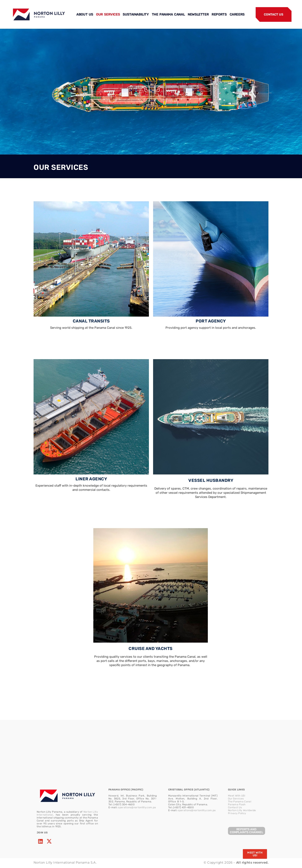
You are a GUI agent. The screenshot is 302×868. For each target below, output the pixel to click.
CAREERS (237, 14)
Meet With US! (237, 796)
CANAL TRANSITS (91, 321)
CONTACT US (273, 14)
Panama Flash (237, 804)
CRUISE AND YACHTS (151, 648)
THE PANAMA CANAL (168, 14)
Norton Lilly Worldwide (242, 810)
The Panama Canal (240, 802)
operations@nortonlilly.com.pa (137, 807)
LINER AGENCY (91, 479)
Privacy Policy (237, 813)
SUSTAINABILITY (136, 14)
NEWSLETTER (198, 14)
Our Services (236, 799)
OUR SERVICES (108, 14)
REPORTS (219, 14)
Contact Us (235, 807)
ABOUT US (85, 14)
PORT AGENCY (211, 321)
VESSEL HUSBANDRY (211, 480)
